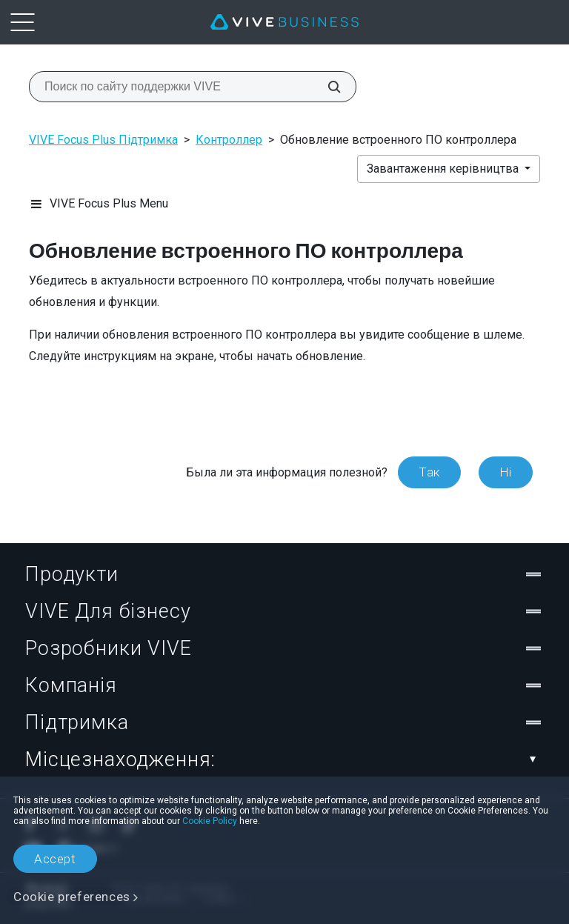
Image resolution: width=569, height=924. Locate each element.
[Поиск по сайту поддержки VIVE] (326, 87)
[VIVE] (284, 22)
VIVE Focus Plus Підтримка (103, 140)
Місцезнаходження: (284, 760)
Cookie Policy (210, 821)
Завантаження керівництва (444, 169)
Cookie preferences (72, 897)
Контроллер (229, 140)
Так (429, 472)
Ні (506, 472)
